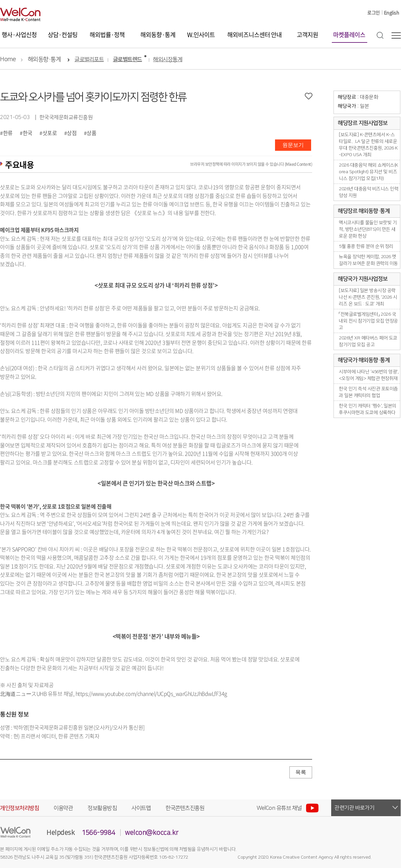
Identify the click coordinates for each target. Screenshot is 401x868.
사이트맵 (141, 808)
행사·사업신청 (19, 35)
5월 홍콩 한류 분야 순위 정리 (366, 246)
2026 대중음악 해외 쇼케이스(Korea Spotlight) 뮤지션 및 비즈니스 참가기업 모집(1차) (369, 172)
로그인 (374, 12)
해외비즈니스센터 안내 (254, 35)
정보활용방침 (102, 808)
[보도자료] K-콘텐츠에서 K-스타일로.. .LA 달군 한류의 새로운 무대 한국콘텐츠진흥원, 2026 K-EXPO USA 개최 (368, 145)
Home (8, 60)
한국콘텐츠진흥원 (185, 808)
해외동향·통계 (158, 35)
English (392, 12)
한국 (28, 133)
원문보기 (293, 145)
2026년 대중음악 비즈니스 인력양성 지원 (369, 192)
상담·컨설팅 (63, 35)
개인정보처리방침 (19, 808)
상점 (72, 133)
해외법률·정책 (107, 35)
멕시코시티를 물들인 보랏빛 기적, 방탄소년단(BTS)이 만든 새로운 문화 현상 (368, 229)
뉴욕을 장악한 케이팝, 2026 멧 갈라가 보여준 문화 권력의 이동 (368, 260)
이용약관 (63, 808)
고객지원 (307, 35)
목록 (301, 772)
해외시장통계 (168, 60)
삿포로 (50, 133)
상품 (91, 133)
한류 (8, 133)
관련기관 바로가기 (355, 808)
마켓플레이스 (349, 35)
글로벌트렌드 (127, 60)
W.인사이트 (201, 35)
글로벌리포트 (89, 60)
